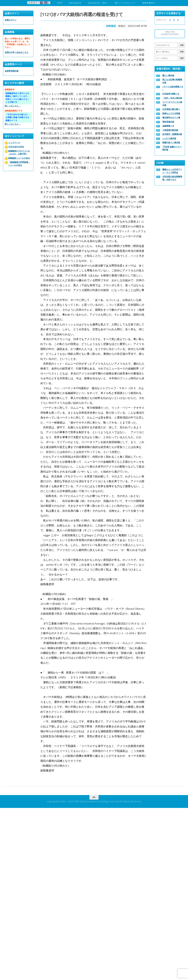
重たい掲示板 (168, 75)
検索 (182, 45)
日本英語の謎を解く (171, 109)
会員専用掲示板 (12, 71)
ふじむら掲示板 (169, 138)
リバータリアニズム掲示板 (172, 104)
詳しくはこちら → (13, 106)
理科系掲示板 (168, 122)
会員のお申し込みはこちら (17, 52)
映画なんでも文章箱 (171, 113)
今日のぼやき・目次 (97, 3)
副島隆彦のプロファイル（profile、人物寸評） (19, 152)
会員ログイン (11, 20)
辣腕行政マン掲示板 (171, 142)
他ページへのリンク (124, 3)
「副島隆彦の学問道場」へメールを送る (19, 164)
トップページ (14, 143)
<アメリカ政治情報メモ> (173, 88)
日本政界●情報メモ (171, 94)
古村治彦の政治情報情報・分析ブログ (172, 178)
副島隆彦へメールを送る (19, 158)
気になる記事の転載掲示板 (172, 81)
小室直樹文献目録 (170, 130)
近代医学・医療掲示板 (172, 134)
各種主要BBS (148, 3)
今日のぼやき (75, 3)
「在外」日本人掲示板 (172, 98)
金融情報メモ (168, 126)
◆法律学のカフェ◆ (171, 118)
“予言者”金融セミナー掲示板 (172, 148)
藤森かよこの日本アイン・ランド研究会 (172, 171)
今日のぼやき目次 (16, 147)
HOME (60, 3)
